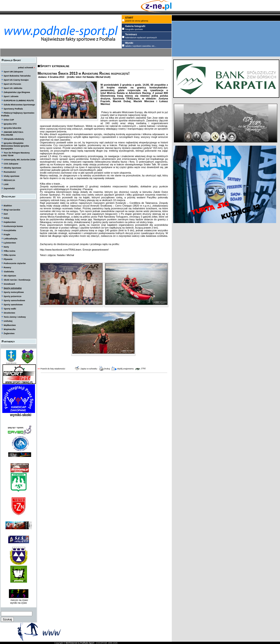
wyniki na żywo (18, 603)
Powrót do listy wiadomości (53, 369)
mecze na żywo (19, 600)
